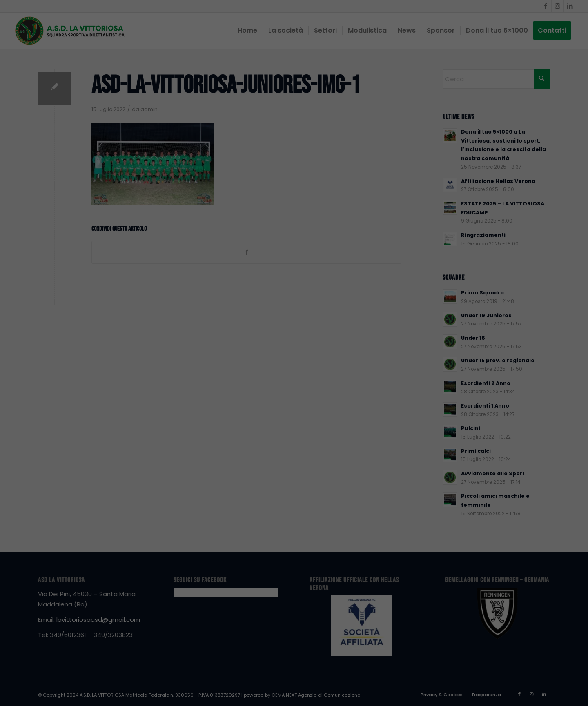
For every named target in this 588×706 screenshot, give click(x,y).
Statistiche (471, 570)
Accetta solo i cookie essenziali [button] (476, 650)
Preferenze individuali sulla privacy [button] (476, 674)
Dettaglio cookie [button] (447, 692)
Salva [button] (476, 626)
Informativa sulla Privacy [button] (495, 692)
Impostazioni (461, 550)
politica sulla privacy (398, 542)
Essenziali (389, 570)
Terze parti (555, 570)
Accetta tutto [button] (476, 601)
